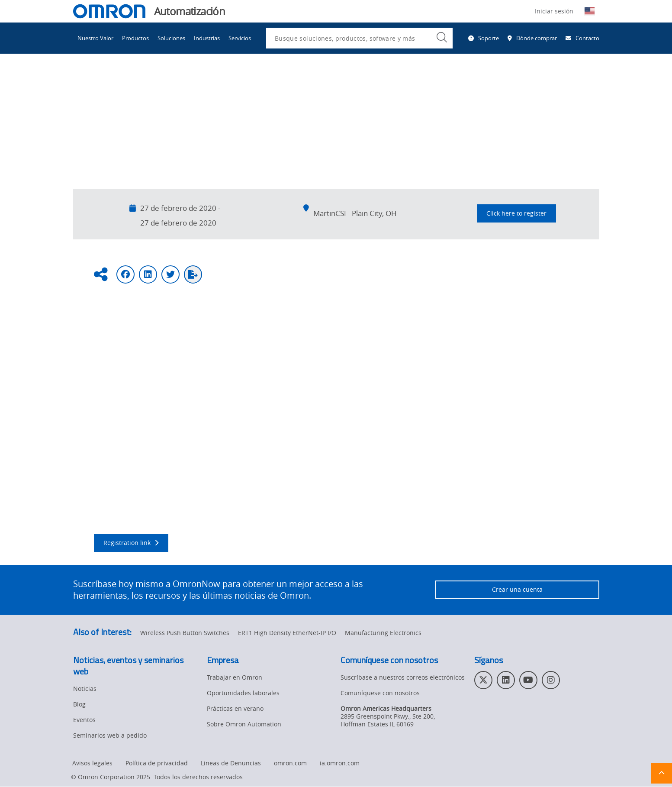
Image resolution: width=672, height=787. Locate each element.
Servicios (240, 38)
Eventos (153, 82)
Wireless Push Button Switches (185, 633)
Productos (135, 38)
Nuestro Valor (95, 38)
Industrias (207, 38)
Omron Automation (101, 82)
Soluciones (171, 38)
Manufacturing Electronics (383, 633)
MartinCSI (143, 350)
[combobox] (359, 38)
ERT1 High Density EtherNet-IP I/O (287, 633)
